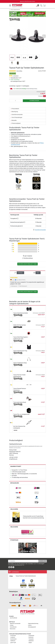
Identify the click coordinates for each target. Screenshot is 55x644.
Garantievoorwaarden (17, 115)
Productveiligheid (16, 123)
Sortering (20, 273)
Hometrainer (31, 636)
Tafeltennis (13, 641)
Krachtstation (13, 639)
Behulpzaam (14, 286)
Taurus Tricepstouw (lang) (20, 363)
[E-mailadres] (23, 561)
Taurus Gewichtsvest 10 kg (20, 351)
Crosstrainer (13, 636)
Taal (38, 273)
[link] (18, 488)
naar (13, 618)
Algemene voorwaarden (15, 624)
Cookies (12, 625)
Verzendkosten (13, 627)
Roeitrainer (31, 637)
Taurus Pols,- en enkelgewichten (21, 414)
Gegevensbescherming (33, 624)
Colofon (30, 625)
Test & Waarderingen (17, 117)
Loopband (13, 637)
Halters (30, 643)
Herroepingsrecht (32, 627)
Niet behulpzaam (23, 286)
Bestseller (14, 120)
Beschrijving (15, 112)
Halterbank (31, 641)
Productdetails (15, 109)
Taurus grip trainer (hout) (20, 402)
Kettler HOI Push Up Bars (20, 325)
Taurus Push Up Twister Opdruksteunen (26, 576)
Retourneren (13, 629)
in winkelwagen (34, 101)
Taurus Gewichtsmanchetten (21, 313)
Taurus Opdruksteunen (15, 10)
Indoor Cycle (13, 643)
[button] (11, 36)
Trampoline (31, 639)
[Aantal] (16, 101)
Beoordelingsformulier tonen (27, 264)
